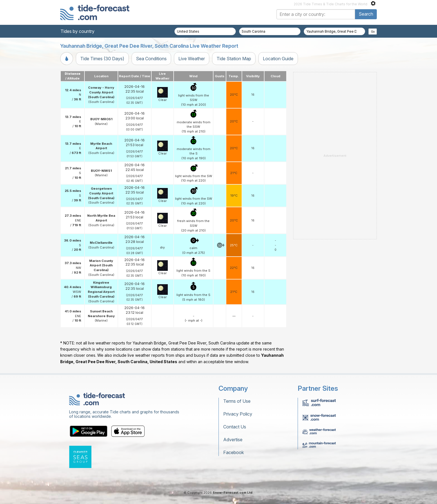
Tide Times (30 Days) (102, 59)
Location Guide (278, 59)
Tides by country (77, 31)
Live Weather (192, 59)
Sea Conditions (151, 59)
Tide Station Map (234, 59)
